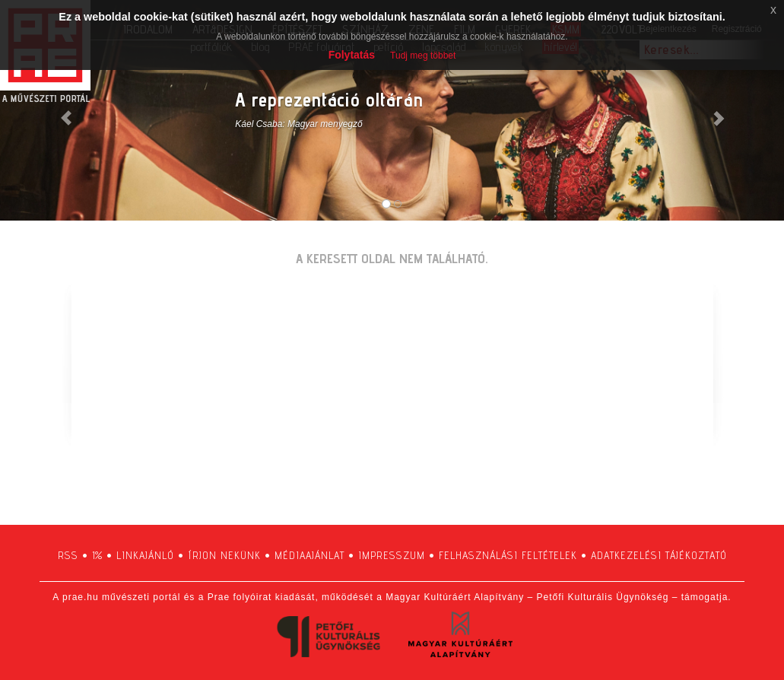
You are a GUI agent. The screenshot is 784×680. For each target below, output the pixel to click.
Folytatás (352, 55)
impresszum (392, 555)
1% (97, 555)
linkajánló (145, 555)
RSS (68, 555)
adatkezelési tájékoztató (659, 555)
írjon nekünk (224, 555)
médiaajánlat (309, 555)
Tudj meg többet (423, 56)
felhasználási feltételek (508, 555)
